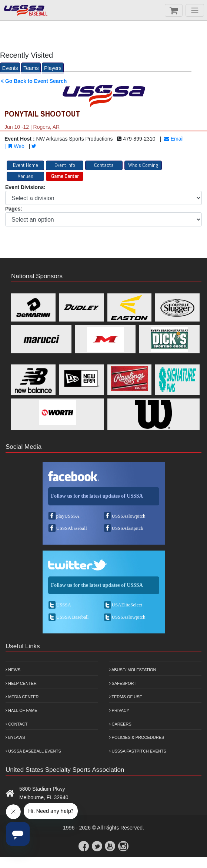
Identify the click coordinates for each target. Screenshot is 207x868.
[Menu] (195, 10)
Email (174, 139)
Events (10, 68)
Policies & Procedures (137, 737)
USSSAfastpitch (128, 528)
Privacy (119, 710)
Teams (31, 68)
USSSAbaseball (72, 528)
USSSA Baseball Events (33, 751)
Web (16, 146)
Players (53, 68)
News (13, 670)
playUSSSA (68, 516)
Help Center (21, 683)
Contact (16, 724)
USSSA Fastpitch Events (138, 751)
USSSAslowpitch (129, 516)
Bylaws (15, 737)
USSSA (64, 605)
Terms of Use (126, 697)
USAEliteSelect (127, 605)
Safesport (123, 683)
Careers (120, 724)
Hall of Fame (21, 710)
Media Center (22, 697)
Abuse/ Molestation (133, 670)
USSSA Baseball (73, 617)
